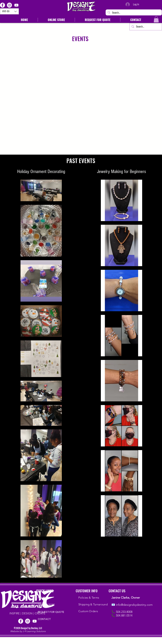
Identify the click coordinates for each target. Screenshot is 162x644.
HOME (41, 598)
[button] (9, 11)
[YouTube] (16, 5)
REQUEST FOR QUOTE (48, 612)
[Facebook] (2, 5)
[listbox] (9, 11)
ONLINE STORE (46, 605)
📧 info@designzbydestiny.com (132, 605)
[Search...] (133, 13)
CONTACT (44, 619)
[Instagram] (9, 5)
